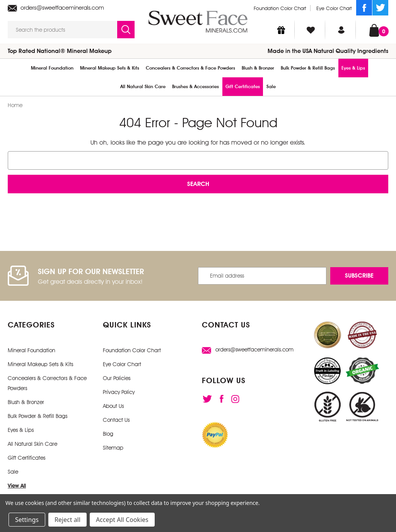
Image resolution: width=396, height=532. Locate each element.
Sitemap (113, 448)
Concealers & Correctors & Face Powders (190, 68)
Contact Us (116, 420)
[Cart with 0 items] (374, 30)
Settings (27, 520)
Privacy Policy (119, 392)
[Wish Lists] (311, 30)
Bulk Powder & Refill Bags (308, 68)
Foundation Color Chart (280, 8)
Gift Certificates (243, 87)
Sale (271, 87)
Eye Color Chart (334, 8)
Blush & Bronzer (258, 68)
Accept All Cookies (122, 520)
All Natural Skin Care (143, 87)
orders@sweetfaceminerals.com (56, 8)
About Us (113, 406)
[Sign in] (341, 30)
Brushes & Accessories (195, 87)
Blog (108, 434)
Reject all (67, 520)
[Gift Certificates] (281, 30)
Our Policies (117, 378)
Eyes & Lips (353, 68)
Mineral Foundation (52, 68)
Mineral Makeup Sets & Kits (110, 68)
